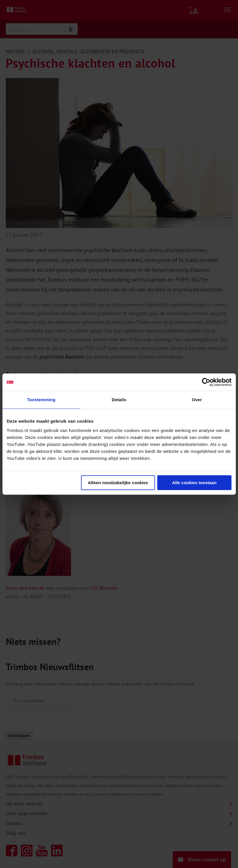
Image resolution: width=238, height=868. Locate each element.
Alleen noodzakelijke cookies (118, 483)
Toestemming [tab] (41, 400)
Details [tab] (119, 400)
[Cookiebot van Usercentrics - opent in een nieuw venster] (206, 382)
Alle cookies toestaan (194, 483)
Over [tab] (197, 400)
